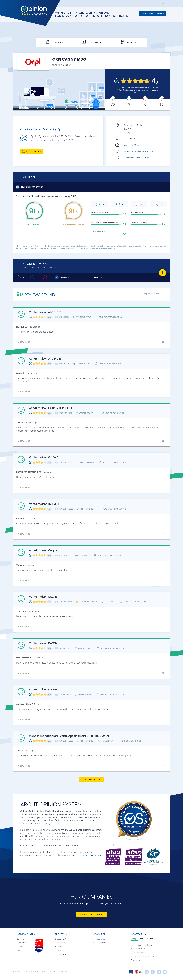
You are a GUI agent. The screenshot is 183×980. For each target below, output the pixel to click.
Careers (20, 947)
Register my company (152, 14)
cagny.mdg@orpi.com (134, 145)
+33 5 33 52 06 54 (138, 949)
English (162, 3)
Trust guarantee (99, 943)
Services (58, 947)
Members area (61, 954)
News (19, 950)
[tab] (135, 939)
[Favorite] (163, 273)
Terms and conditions (31, 971)
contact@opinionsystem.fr (142, 945)
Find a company (99, 939)
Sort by (150, 294)
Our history (21, 939)
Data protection (46, 971)
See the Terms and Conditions (86, 855)
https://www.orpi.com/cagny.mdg (139, 151)
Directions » (136, 960)
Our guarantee (23, 943)
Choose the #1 (61, 939)
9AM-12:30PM (143, 158)
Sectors (58, 950)
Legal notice (17, 971)
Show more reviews (91, 780)
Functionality (60, 943)
